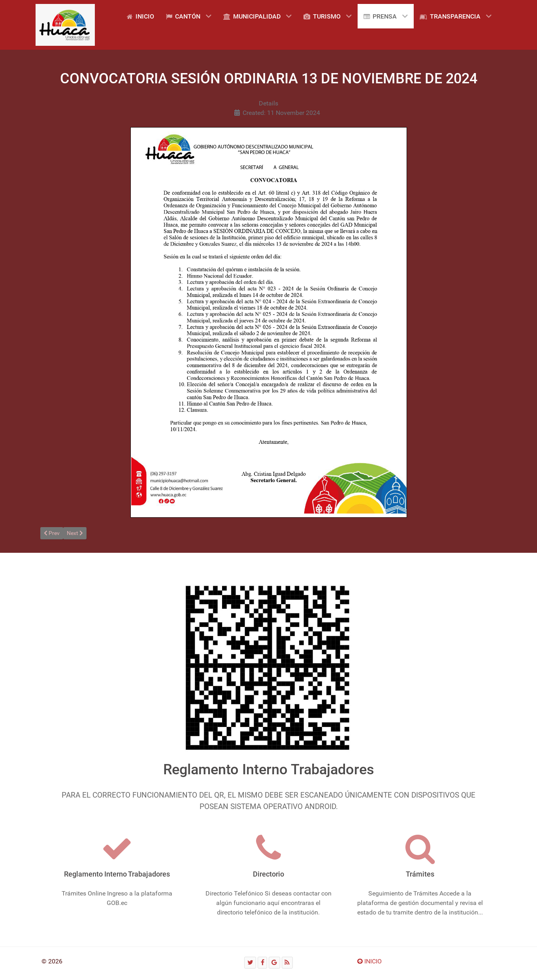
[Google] (274, 962)
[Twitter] (250, 962)
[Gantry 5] (65, 25)
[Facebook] (262, 962)
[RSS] (287, 962)
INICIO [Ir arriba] (369, 961)
